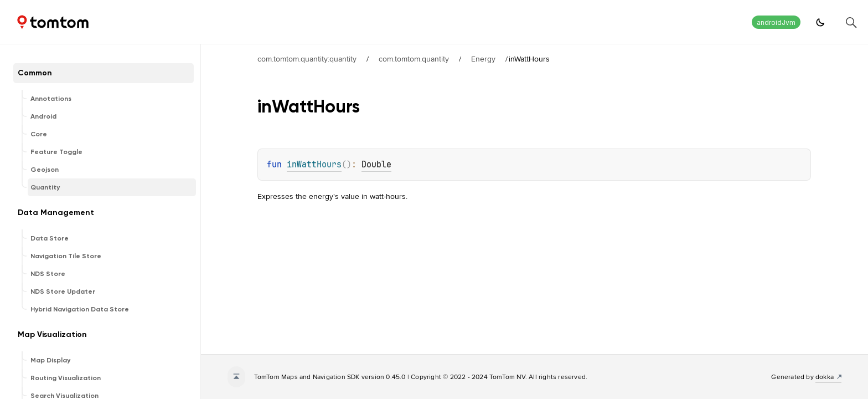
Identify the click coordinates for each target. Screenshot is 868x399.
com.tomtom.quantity (414, 59)
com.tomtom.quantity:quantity (307, 59)
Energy (483, 59)
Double (376, 165)
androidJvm (776, 22)
